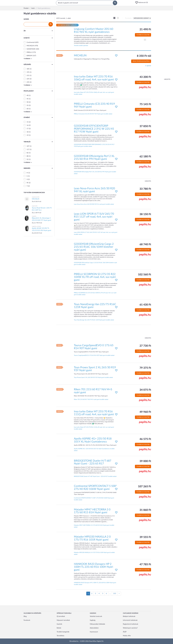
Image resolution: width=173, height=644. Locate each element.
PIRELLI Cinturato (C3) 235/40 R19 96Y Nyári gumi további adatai (93, 114)
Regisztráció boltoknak (131, 624)
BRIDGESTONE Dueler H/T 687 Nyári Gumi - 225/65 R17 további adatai (95, 476)
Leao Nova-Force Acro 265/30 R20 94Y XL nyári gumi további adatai (94, 204)
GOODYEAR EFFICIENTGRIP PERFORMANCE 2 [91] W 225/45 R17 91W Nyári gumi (94, 129)
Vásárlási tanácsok (96, 616)
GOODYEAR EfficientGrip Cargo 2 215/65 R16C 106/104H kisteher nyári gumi (94, 247)
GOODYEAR (31, 49)
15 (27, 122)
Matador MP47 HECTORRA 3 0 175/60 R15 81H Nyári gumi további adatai (94, 526)
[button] (142, 3)
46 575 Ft (145, 439)
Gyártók (59, 624)
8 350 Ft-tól (144, 56)
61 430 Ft (145, 305)
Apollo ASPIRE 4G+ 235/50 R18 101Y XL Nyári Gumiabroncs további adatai (94, 450)
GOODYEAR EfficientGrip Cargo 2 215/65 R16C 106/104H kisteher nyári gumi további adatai (95, 264)
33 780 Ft (145, 189)
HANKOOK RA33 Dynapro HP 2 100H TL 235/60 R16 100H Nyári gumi (94, 567)
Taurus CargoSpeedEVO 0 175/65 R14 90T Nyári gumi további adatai (94, 355)
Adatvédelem (94, 628)
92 (27, 159)
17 (27, 129)
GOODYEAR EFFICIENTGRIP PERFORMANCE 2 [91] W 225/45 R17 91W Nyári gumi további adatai (94, 145)
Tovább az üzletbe (143, 35)
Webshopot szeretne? (130, 628)
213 (115, 594)
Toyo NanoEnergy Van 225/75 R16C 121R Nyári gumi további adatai (94, 320)
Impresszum (94, 632)
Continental (31, 42)
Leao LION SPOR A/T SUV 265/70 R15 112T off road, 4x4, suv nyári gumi (94, 217)
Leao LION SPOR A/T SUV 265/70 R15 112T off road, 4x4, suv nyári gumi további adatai (96, 233)
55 (27, 105)
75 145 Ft (145, 104)
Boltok (59, 628)
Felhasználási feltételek (97, 624)
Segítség (93, 620)
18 (27, 132)
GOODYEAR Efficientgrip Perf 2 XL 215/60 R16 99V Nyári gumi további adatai (95, 173)
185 (28, 69)
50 (27, 102)
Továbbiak (28, 59)
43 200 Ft (145, 77)
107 (28, 146)
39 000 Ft (145, 461)
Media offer (127, 636)
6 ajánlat (148, 66)
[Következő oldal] (119, 594)
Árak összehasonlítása (141, 61)
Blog (25, 616)
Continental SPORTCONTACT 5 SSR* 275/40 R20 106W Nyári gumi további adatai (94, 499)
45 (27, 99)
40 (27, 96)
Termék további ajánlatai (81, 45)
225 (28, 79)
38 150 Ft (145, 214)
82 (27, 153)
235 (28, 82)
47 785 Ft (145, 564)
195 (28, 72)
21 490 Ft (145, 29)
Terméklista (60, 636)
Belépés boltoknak (129, 616)
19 (27, 135)
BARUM (29, 56)
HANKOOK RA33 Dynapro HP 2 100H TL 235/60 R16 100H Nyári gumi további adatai (95, 584)
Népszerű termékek (63, 620)
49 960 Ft (145, 412)
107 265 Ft (145, 487)
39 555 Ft (145, 537)
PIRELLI (29, 52)
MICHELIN (30, 46)
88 (27, 156)
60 (27, 109)
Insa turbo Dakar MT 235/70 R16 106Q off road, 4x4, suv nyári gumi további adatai (94, 93)
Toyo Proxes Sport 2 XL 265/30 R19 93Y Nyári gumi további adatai (93, 377)
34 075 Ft (145, 390)
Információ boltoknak (130, 620)
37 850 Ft (145, 126)
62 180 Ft (145, 157)
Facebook (27, 620)
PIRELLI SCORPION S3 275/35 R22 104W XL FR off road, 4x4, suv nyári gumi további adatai (95, 294)
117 (28, 150)
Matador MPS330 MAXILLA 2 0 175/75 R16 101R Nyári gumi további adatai (94, 553)
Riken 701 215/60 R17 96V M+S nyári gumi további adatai (91, 399)
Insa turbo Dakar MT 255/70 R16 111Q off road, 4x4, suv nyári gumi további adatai (94, 428)
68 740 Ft (145, 244)
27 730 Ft (145, 346)
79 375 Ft (145, 368)
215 (28, 76)
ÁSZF (125, 632)
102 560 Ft (145, 275)
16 (27, 125)
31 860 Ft (145, 510)
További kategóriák (63, 632)
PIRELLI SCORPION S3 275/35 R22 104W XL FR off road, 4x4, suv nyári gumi (95, 277)
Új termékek (61, 616)
